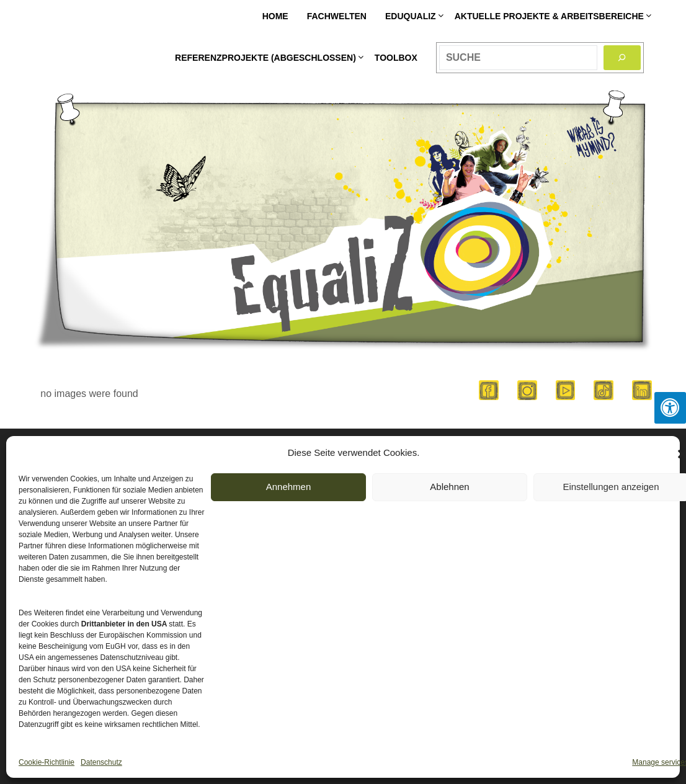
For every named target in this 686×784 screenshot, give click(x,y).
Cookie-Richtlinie (47, 762)
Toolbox (396, 58)
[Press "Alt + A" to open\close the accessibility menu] (670, 408)
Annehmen (289, 487)
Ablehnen (449, 487)
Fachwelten (337, 16)
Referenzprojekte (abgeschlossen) (265, 58)
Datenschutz (101, 762)
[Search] (622, 58)
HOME (275, 16)
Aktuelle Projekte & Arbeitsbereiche (549, 16)
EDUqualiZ (411, 16)
